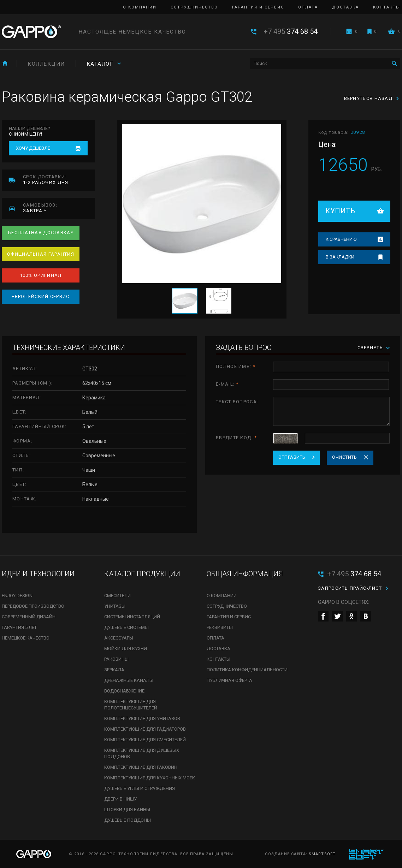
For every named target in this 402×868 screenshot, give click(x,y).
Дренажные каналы (129, 680)
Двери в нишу (120, 799)
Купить (340, 211)
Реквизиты (220, 627)
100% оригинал (41, 275)
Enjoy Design (17, 596)
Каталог (100, 64)
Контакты (387, 7)
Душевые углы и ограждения (140, 788)
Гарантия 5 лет (19, 627)
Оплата (308, 7)
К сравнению (341, 239)
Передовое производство (33, 606)
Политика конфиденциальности (247, 670)
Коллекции (46, 64)
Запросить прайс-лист (350, 588)
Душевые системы (126, 627)
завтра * (59, 208)
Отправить (292, 457)
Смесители (117, 596)
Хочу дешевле (33, 148)
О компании (140, 7)
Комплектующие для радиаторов (145, 729)
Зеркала (114, 670)
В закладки (340, 257)
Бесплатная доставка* (41, 233)
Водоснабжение (124, 691)
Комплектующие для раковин (141, 767)
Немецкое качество (26, 638)
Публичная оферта (229, 680)
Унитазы (115, 606)
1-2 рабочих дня (59, 180)
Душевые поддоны (128, 820)
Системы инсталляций (132, 617)
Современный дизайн (29, 617)
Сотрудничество (194, 7)
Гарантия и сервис (258, 7)
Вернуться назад (368, 98)
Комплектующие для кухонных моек (150, 778)
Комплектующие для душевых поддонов (142, 753)
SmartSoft (322, 854)
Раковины (116, 659)
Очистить (344, 457)
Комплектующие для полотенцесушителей (131, 705)
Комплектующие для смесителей (145, 740)
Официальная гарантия (41, 254)
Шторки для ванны (127, 810)
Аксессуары (119, 638)
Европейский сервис (40, 296)
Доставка (345, 7)
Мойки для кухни (126, 649)
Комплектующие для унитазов (142, 718)
